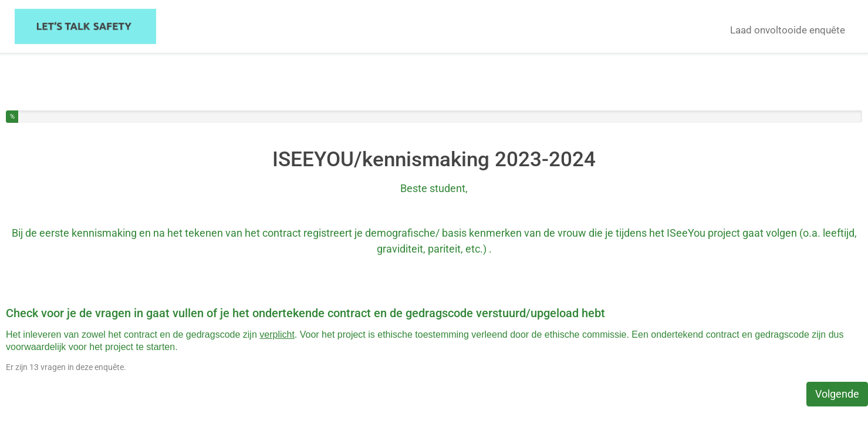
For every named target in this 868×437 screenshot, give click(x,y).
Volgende (837, 394)
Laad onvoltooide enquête (788, 30)
